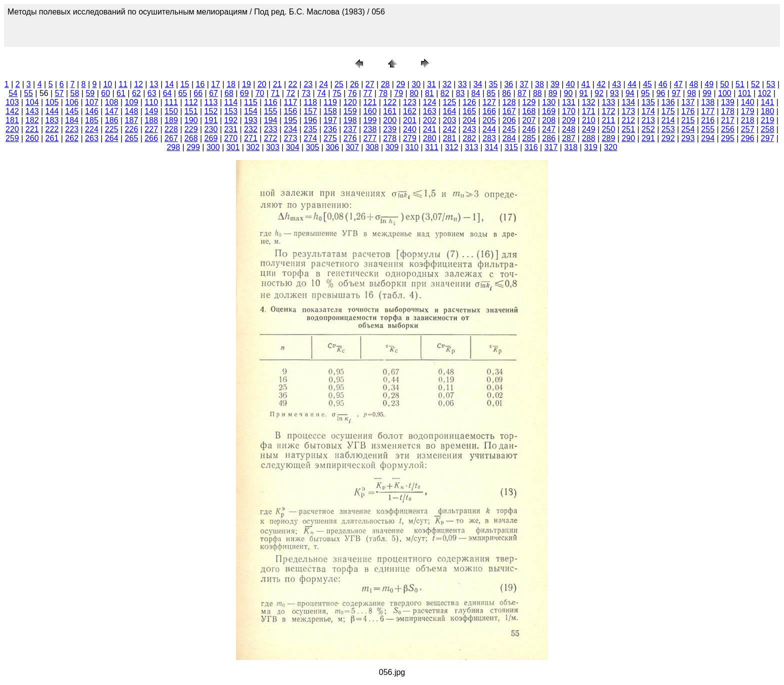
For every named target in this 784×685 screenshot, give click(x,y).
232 (251, 129)
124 (430, 102)
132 (589, 102)
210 (589, 120)
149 (151, 111)
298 (173, 147)
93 (614, 93)
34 (478, 84)
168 (529, 111)
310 (412, 147)
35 (493, 84)
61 (121, 93)
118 (310, 102)
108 (112, 102)
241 (430, 129)
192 (231, 120)
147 (112, 111)
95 (645, 93)
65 (182, 93)
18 (231, 84)
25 (339, 84)
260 (32, 138)
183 (52, 120)
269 (211, 138)
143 (32, 111)
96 (661, 93)
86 (506, 93)
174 (648, 111)
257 (748, 129)
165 (469, 111)
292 (668, 138)
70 (260, 93)
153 (231, 111)
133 (609, 102)
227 (151, 129)
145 (72, 111)
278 (390, 138)
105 (52, 102)
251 (628, 129)
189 (171, 120)
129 (529, 102)
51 (740, 84)
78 (383, 93)
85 (491, 93)
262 (72, 138)
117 (291, 102)
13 (154, 84)
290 (628, 138)
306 (332, 147)
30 (416, 84)
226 (132, 129)
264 (112, 138)
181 (12, 120)
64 (167, 93)
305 (313, 147)
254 (688, 129)
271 (251, 138)
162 (410, 111)
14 (169, 84)
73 (306, 93)
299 (193, 147)
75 (337, 93)
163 (430, 111)
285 (529, 138)
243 (469, 129)
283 (489, 138)
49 (709, 84)
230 (211, 129)
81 (429, 93)
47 (678, 84)
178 (728, 111)
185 (92, 120)
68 (229, 93)
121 (370, 102)
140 (748, 102)
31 (431, 84)
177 (708, 111)
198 (350, 120)
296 (748, 138)
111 (171, 102)
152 (211, 111)
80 (414, 93)
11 (123, 84)
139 (728, 102)
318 (571, 147)
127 (489, 102)
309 (392, 147)
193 (251, 120)
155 (271, 111)
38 (539, 84)
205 (489, 120)
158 (330, 111)
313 (472, 147)
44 (632, 84)
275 (330, 138)
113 (211, 102)
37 (524, 84)
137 (688, 102)
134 (628, 102)
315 (511, 147)
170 (569, 111)
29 (400, 84)
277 (370, 138)
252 (648, 129)
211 (609, 120)
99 (707, 93)
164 (450, 111)
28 (385, 84)
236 (330, 129)
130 (549, 102)
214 (668, 120)
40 (570, 84)
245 (509, 129)
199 (370, 120)
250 (609, 129)
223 (72, 129)
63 (152, 93)
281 (450, 138)
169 (549, 111)
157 (310, 111)
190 (191, 120)
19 (246, 84)
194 (271, 120)
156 (291, 111)
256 (728, 129)
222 (52, 129)
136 (668, 102)
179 (748, 111)
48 (694, 84)
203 (450, 120)
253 (668, 129)
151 (191, 111)
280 (430, 138)
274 (310, 138)
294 (708, 138)
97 (676, 93)
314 (491, 147)
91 (583, 93)
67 (213, 93)
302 (253, 147)
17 (215, 84)
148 (132, 111)
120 (350, 102)
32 (447, 84)
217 (728, 120)
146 (92, 111)
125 (450, 102)
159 (350, 111)
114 (231, 102)
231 (231, 129)
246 (529, 129)
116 (271, 102)
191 (211, 120)
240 (410, 129)
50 (724, 84)
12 (138, 84)
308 (372, 147)
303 (273, 147)
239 (390, 129)
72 (290, 93)
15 (185, 84)
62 (136, 93)
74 (321, 93)
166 (489, 111)
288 (589, 138)
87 (522, 93)
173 (628, 111)
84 (476, 93)
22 (293, 84)
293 (688, 138)
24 (323, 84)
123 (410, 102)
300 (213, 147)
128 (509, 102)
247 (549, 129)
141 (768, 102)
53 (771, 84)
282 (469, 138)
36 (508, 84)
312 (452, 147)
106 (72, 102)
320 (611, 147)
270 (231, 138)
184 (72, 120)
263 (92, 138)
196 (310, 120)
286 (549, 138)
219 (768, 120)
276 (350, 138)
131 (569, 102)
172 (609, 111)
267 (171, 138)
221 (32, 129)
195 (291, 120)
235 (310, 129)
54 (13, 93)
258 (768, 129)
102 (765, 93)
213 (648, 120)
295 (728, 138)
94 (630, 93)
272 (271, 138)
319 (591, 147)
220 (12, 129)
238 (370, 129)
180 (768, 111)
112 (191, 102)
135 (648, 102)
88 (537, 93)
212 (628, 120)
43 (616, 84)
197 (330, 120)
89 (553, 93)
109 (132, 102)
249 (589, 129)
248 (569, 129)
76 (352, 93)
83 (460, 93)
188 (151, 120)
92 (599, 93)
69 (244, 93)
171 (589, 111)
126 (469, 102)
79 (398, 93)
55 (28, 93)
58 (75, 93)
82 (445, 93)
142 (12, 111)
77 (368, 93)
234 (291, 129)
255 (708, 129)
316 (531, 147)
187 (132, 120)
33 (462, 84)
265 (132, 138)
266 (151, 138)
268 (191, 138)
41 (586, 84)
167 (509, 111)
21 (277, 84)
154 (251, 111)
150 (171, 111)
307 (352, 147)
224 (92, 129)
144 (52, 111)
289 (609, 138)
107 (92, 102)
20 (262, 84)
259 (12, 138)
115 (251, 102)
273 (291, 138)
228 (171, 129)
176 (688, 111)
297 (768, 138)
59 (90, 93)
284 (509, 138)
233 (271, 129)
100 (725, 93)
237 (350, 129)
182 (32, 120)
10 (107, 84)
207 (529, 120)
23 (308, 84)
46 (663, 84)
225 (112, 129)
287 (569, 138)
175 (668, 111)
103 (12, 102)
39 (555, 84)
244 (489, 129)
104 (32, 102)
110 (151, 102)
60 (105, 93)
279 (410, 138)
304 (293, 147)
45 (647, 84)
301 (233, 147)
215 (688, 120)
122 (390, 102)
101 (745, 93)
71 (275, 93)
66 (198, 93)
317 (551, 147)
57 (59, 93)
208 (549, 120)
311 (432, 147)
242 (450, 129)
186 (112, 120)
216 (708, 120)
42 (601, 84)
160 (370, 111)
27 (370, 84)
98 (691, 93)
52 (755, 84)
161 (390, 111)
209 (569, 120)
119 (330, 102)
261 (52, 138)
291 (648, 138)
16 (200, 84)
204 (469, 120)
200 (390, 120)
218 (748, 120)
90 (568, 93)
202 (430, 120)
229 (191, 129)
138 (708, 102)
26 (354, 84)
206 (509, 120)
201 (410, 120)
